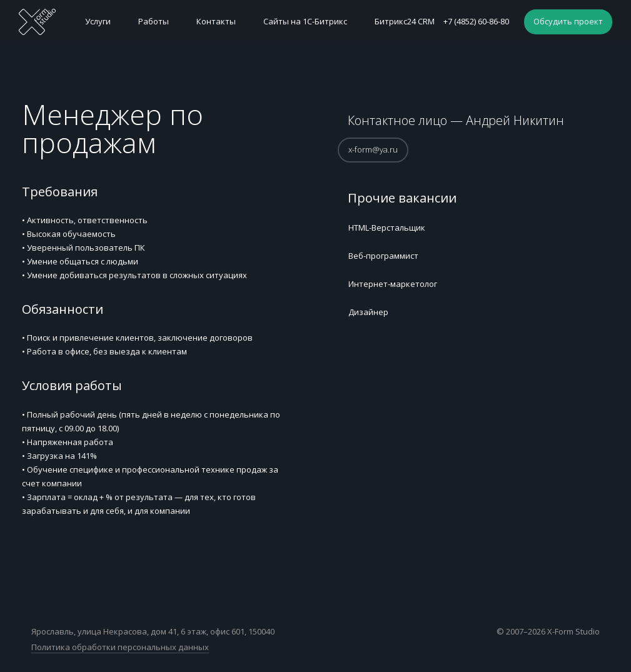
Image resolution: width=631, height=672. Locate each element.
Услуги (98, 21)
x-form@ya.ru (373, 149)
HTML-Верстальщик (387, 228)
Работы (154, 21)
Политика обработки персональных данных (120, 647)
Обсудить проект (568, 21)
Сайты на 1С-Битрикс (305, 21)
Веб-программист (383, 256)
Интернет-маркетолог (393, 284)
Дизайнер (368, 312)
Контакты (216, 21)
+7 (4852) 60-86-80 (476, 21)
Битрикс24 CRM (405, 21)
